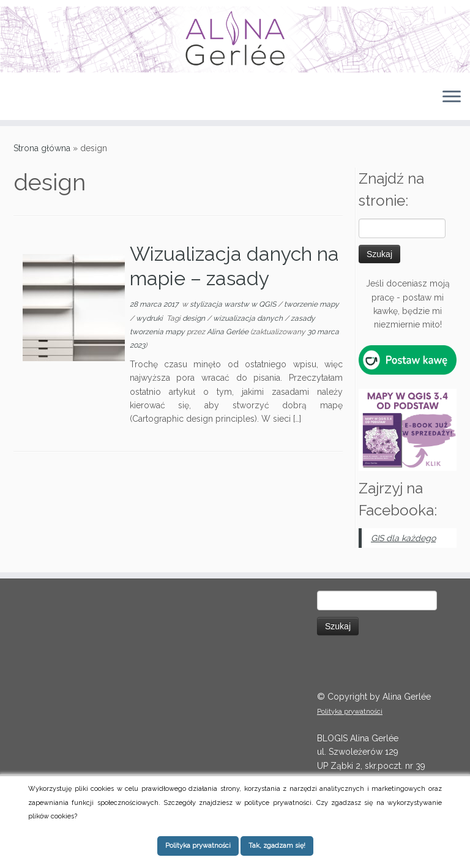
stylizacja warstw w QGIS (234, 304)
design (195, 318)
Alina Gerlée (228, 332)
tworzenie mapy (311, 304)
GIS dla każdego (403, 538)
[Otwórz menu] (452, 98)
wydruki (150, 318)
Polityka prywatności (350, 712)
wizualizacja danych (249, 318)
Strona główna (42, 148)
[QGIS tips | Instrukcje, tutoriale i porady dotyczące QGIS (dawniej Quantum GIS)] (235, 39)
